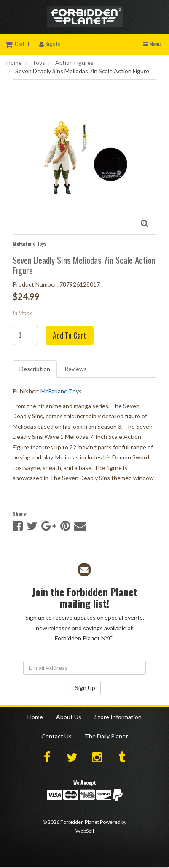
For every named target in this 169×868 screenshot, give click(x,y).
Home (14, 62)
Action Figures (74, 62)
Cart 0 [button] (17, 44)
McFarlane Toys (30, 243)
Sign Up (85, 688)
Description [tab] (35, 369)
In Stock (22, 313)
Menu (152, 44)
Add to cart (70, 335)
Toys (39, 62)
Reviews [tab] (76, 369)
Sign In (50, 44)
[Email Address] (84, 668)
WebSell (85, 831)
